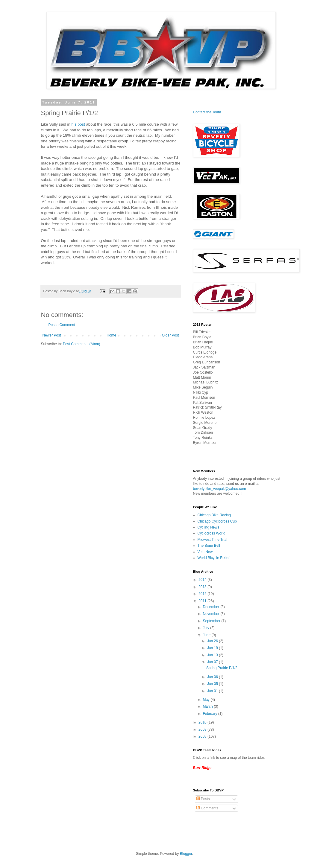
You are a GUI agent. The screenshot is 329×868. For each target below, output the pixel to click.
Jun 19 (213, 648)
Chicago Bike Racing (214, 515)
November (211, 614)
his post (78, 124)
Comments (207, 808)
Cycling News (209, 527)
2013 (203, 587)
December (211, 607)
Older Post (170, 335)
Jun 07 (213, 662)
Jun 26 (213, 641)
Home (111, 335)
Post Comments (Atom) (82, 344)
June (207, 635)
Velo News (206, 552)
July (206, 628)
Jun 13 (213, 655)
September (212, 621)
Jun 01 (213, 691)
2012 (203, 594)
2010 (203, 722)
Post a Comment (62, 325)
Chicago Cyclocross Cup (217, 521)
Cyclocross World (211, 533)
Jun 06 (213, 677)
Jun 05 (213, 684)
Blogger (186, 854)
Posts (203, 799)
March (208, 706)
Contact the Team (207, 112)
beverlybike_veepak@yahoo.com (220, 489)
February (210, 714)
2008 (203, 736)
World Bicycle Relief (213, 558)
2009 (203, 730)
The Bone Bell (209, 546)
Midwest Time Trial (212, 540)
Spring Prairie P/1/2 (222, 668)
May (207, 700)
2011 (203, 601)
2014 (203, 580)
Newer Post (52, 335)
